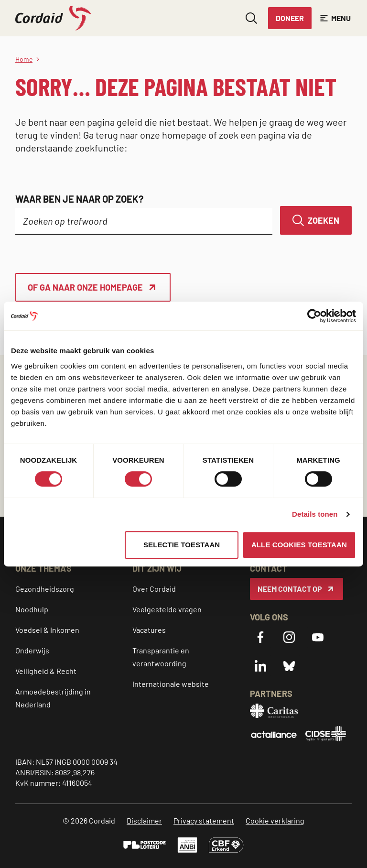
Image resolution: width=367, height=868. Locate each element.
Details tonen (315, 514)
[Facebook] (260, 637)
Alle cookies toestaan (299, 545)
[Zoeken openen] (251, 18)
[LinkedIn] (260, 666)
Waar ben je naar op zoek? (79, 199)
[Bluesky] (289, 666)
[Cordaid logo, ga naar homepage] (53, 18)
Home (24, 59)
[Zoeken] (316, 220)
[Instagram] (289, 637)
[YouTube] (318, 637)
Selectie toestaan (182, 545)
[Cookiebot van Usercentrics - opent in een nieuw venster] (314, 316)
